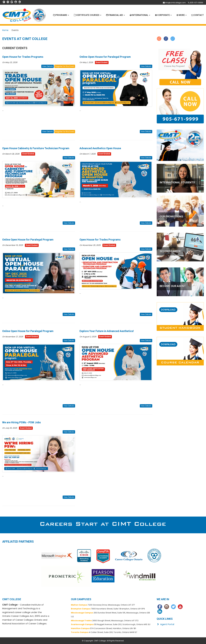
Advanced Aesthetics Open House (100, 148)
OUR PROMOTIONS (171, 216)
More (181, 15)
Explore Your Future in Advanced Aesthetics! (107, 331)
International (140, 15)
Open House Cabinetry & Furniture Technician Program (36, 148)
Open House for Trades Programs (23, 57)
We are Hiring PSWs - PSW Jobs (21, 422)
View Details (48, 66)
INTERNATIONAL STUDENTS (177, 182)
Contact (197, 15)
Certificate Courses (87, 15)
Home (5, 30)
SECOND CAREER (170, 251)
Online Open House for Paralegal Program (105, 57)
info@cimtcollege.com (175, 3)
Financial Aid (115, 15)
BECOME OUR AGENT (173, 286)
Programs (61, 15)
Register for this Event (65, 66)
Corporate (163, 15)
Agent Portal (165, 624)
